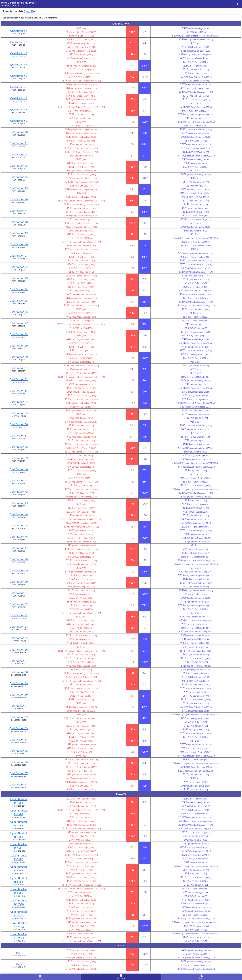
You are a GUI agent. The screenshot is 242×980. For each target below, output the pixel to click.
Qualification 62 (19, 717)
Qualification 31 (19, 368)
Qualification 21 (19, 256)
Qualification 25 (19, 301)
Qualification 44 (19, 514)
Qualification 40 (19, 469)
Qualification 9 (19, 121)
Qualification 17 (19, 211)
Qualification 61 (19, 706)
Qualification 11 (19, 143)
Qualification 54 (19, 627)
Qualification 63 (19, 728)
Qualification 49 (19, 570)
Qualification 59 (19, 683)
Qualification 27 (19, 323)
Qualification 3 (19, 53)
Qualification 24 (19, 289)
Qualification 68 (19, 785)
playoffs (29, 11)
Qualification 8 (19, 110)
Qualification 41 (19, 481)
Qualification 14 (19, 177)
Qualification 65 (19, 751)
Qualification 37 (19, 436)
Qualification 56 (19, 650)
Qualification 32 (19, 379)
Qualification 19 (19, 233)
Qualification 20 (19, 244)
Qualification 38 (19, 447)
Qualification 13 (19, 166)
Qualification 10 (19, 132)
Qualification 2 (19, 42)
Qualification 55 (19, 638)
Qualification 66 (19, 762)
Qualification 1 (19, 31)
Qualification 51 (19, 593)
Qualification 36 (19, 424)
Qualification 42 (19, 492)
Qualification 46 (19, 537)
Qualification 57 (19, 661)
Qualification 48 (19, 559)
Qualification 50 (19, 582)
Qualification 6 (19, 87)
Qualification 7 (19, 98)
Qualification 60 (19, 695)
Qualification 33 (19, 391)
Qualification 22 (19, 267)
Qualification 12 (19, 154)
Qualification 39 (19, 458)
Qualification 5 (19, 76)
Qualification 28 (19, 334)
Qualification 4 (19, 65)
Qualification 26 (19, 312)
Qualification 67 (19, 773)
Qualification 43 (19, 503)
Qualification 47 (19, 548)
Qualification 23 (19, 278)
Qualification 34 (19, 402)
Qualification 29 (19, 346)
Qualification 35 (19, 413)
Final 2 (19, 964)
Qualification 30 (19, 357)
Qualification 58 (19, 672)
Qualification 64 (19, 740)
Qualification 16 (19, 199)
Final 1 (19, 953)
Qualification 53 (19, 615)
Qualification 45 (19, 526)
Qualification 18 (19, 222)
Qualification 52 (19, 604)
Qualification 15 (19, 188)
